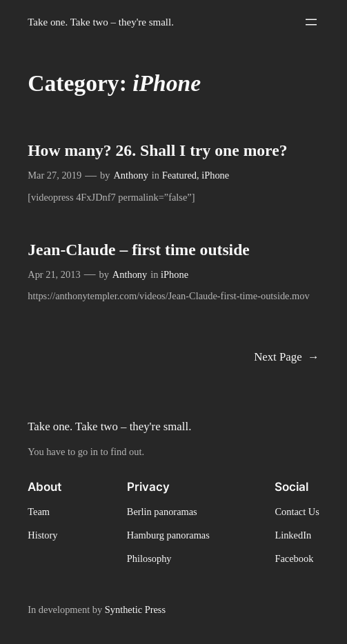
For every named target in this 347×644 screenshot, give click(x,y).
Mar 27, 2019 (54, 175)
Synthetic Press (135, 610)
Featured (179, 175)
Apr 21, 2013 (54, 274)
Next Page (287, 358)
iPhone (215, 175)
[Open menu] (311, 22)
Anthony (130, 175)
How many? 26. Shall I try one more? (157, 150)
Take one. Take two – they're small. (101, 22)
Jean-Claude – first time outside (139, 250)
